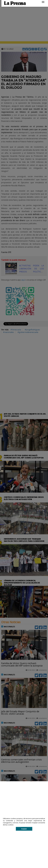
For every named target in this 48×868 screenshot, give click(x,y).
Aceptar (24, 829)
